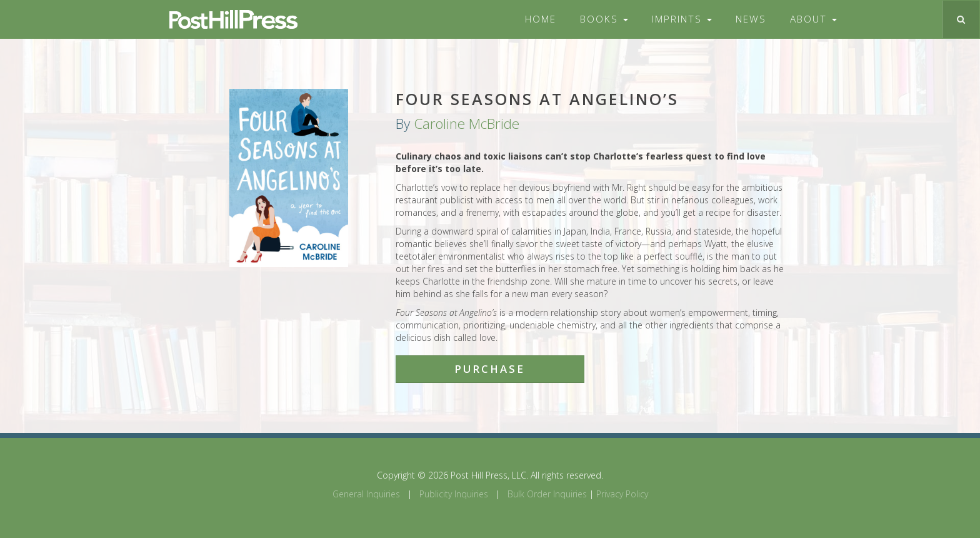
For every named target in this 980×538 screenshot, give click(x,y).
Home (541, 19)
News (751, 19)
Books (604, 19)
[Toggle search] (961, 19)
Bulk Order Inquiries (547, 494)
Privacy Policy (622, 494)
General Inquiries (366, 494)
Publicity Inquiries (454, 494)
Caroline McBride (467, 124)
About (813, 19)
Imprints (682, 19)
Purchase (490, 369)
